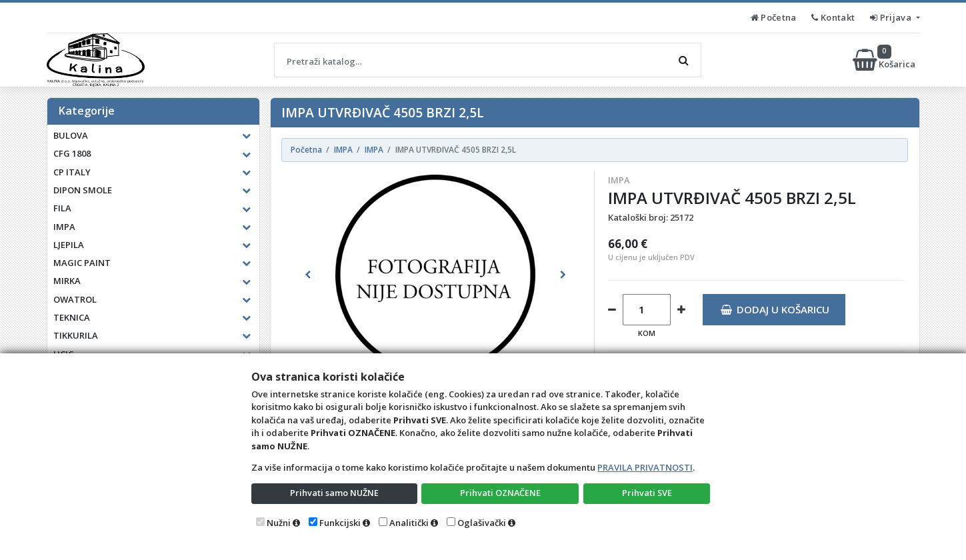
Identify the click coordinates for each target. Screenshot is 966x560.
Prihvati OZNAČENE (500, 493)
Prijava (892, 17)
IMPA (619, 180)
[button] (308, 275)
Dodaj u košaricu (775, 309)
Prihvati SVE (647, 493)
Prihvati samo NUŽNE (334, 493)
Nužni (279, 523)
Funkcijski (340, 523)
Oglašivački (482, 523)
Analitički (409, 523)
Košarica (885, 60)
